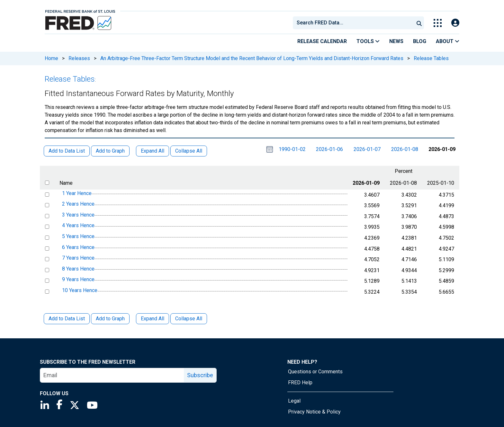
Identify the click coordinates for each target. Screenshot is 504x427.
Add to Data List (67, 319)
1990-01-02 (292, 149)
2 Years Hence (78, 204)
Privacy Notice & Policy (314, 412)
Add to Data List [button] (67, 151)
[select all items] (47, 183)
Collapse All (189, 319)
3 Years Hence (78, 215)
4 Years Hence (78, 226)
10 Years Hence (80, 290)
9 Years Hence (78, 280)
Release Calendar (322, 41)
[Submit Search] (419, 23)
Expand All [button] (153, 151)
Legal (294, 401)
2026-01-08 (405, 149)
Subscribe (200, 375)
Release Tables (431, 58)
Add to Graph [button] (110, 151)
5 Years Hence (78, 236)
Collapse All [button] (189, 151)
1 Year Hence (77, 193)
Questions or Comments (315, 372)
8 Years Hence (78, 269)
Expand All (153, 319)
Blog (420, 41)
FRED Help (300, 383)
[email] (112, 375)
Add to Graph (110, 319)
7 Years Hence (78, 258)
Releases (79, 58)
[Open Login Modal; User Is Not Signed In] (455, 23)
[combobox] (353, 23)
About (448, 41)
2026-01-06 (329, 149)
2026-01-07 (367, 149)
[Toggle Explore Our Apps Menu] (438, 23)
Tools (368, 41)
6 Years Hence (78, 247)
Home (51, 58)
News (396, 41)
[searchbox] (355, 23)
